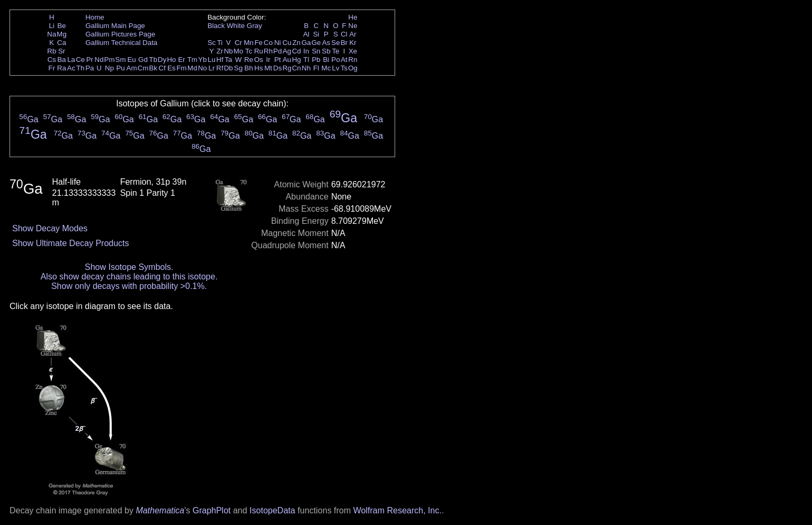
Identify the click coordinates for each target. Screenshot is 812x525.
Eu (131, 60)
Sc (212, 43)
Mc (326, 68)
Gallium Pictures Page (120, 34)
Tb (153, 60)
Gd (143, 60)
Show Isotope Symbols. (129, 267)
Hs (258, 68)
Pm (110, 60)
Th (81, 68)
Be (61, 26)
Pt (278, 60)
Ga (306, 43)
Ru (259, 51)
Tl (306, 60)
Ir (268, 60)
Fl (316, 68)
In (306, 51)
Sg (238, 68)
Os (259, 60)
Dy (162, 60)
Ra (62, 68)
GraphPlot (211, 510)
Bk (153, 68)
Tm (192, 60)
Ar (353, 34)
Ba (61, 60)
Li (51, 26)
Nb (229, 51)
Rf (220, 68)
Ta (228, 60)
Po (336, 60)
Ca (62, 43)
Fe (258, 43)
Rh (268, 51)
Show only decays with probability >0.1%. (129, 286)
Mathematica (160, 510)
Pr (90, 60)
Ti (220, 43)
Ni (278, 43)
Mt (268, 68)
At (344, 60)
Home (95, 17)
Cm (143, 68)
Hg (296, 60)
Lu (212, 60)
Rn (353, 60)
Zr (220, 51)
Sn (316, 51)
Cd (296, 51)
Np (109, 68)
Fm (181, 68)
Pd (278, 51)
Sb (326, 51)
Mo (239, 51)
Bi (326, 60)
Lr (212, 68)
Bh (248, 68)
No (203, 68)
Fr (52, 68)
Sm (121, 60)
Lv (336, 68)
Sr (62, 51)
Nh (306, 68)
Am (132, 68)
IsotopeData (272, 510)
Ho (171, 60)
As (326, 43)
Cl (344, 34)
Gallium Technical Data (121, 43)
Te (336, 51)
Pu (120, 68)
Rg (287, 68)
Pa (90, 68)
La (71, 60)
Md (193, 68)
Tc (249, 51)
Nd (99, 60)
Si (316, 34)
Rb (52, 51)
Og (353, 68)
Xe (353, 51)
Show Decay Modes (50, 228)
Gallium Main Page (115, 26)
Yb (202, 60)
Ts (344, 68)
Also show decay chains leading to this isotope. (129, 277)
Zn (297, 43)
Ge (316, 43)
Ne (353, 26)
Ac (72, 68)
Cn (296, 68)
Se (336, 43)
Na (52, 34)
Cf (162, 68)
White (236, 26)
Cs (51, 60)
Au (287, 60)
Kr (353, 43)
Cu (287, 43)
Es (172, 68)
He (353, 17)
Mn (249, 43)
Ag (287, 51)
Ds (278, 68)
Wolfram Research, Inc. (398, 510)
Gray (255, 26)
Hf (220, 60)
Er (181, 60)
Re (249, 60)
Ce (80, 60)
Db (229, 68)
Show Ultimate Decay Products (71, 243)
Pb (316, 60)
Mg (62, 34)
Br (344, 43)
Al (306, 34)
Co (268, 43)
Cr (238, 43)
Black (216, 26)
